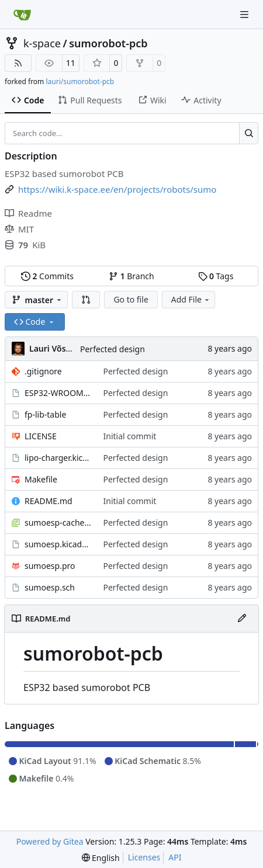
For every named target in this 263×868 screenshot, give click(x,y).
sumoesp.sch (50, 587)
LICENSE (41, 436)
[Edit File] (242, 619)
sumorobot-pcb (108, 43)
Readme (28, 213)
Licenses (144, 857)
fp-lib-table (45, 414)
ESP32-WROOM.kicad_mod (58, 393)
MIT (19, 229)
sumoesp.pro (50, 566)
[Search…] (249, 133)
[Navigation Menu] (245, 14)
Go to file (131, 299)
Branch (131, 276)
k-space (42, 43)
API (175, 857)
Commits (47, 276)
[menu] (101, 858)
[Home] (22, 15)
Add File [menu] (191, 299)
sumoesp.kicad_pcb (58, 544)
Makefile (41, 479)
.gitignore (43, 371)
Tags (216, 276)
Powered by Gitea (50, 841)
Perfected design (113, 349)
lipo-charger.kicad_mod (58, 458)
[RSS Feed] (18, 63)
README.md (49, 501)
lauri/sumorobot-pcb (80, 81)
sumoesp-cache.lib (58, 522)
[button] (86, 300)
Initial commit (130, 436)
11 (71, 63)
